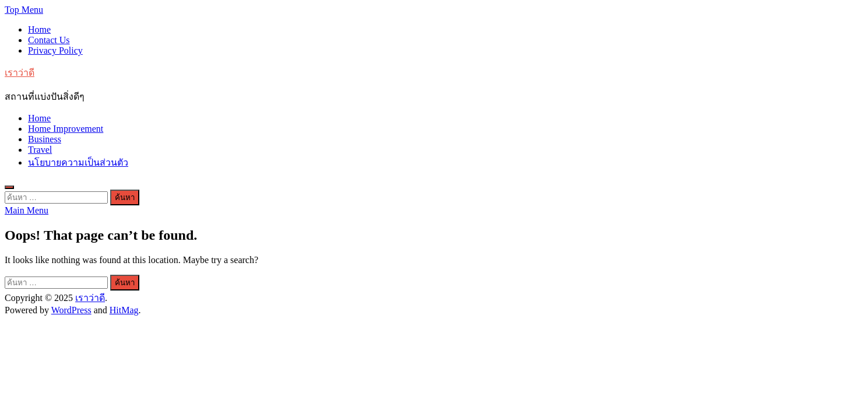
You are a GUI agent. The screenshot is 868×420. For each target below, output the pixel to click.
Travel (40, 150)
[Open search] (9, 187)
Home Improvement (66, 129)
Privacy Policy (55, 50)
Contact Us (49, 40)
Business (45, 139)
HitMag (124, 310)
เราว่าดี (20, 73)
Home (39, 29)
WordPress (71, 310)
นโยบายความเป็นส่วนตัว (78, 162)
